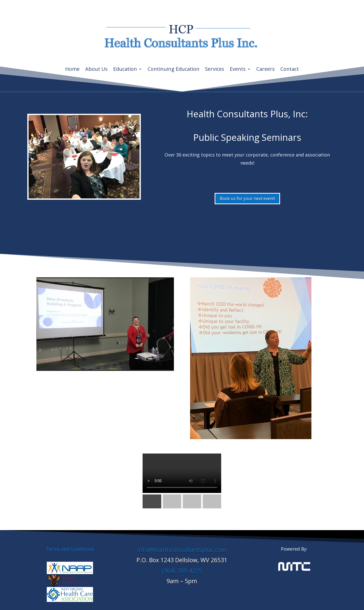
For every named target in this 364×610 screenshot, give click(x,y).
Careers (266, 70)
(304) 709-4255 (182, 571)
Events (238, 70)
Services (215, 70)
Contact (290, 70)
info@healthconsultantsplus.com (182, 550)
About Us (96, 70)
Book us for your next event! (247, 198)
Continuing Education (174, 70)
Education (125, 70)
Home (72, 70)
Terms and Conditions (70, 549)
